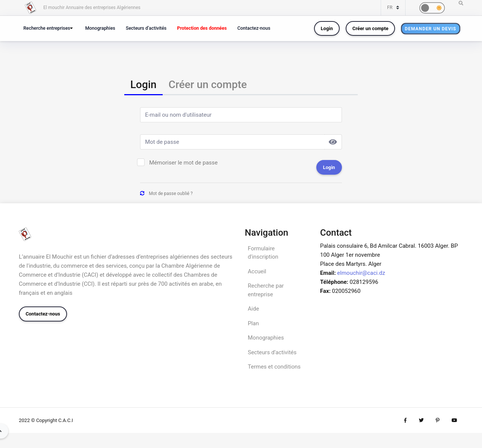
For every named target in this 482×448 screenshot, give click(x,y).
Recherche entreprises (47, 28)
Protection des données (202, 28)
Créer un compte (371, 28)
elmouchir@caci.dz (361, 273)
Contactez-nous (254, 28)
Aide (253, 309)
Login (327, 28)
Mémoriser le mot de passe (183, 163)
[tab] (143, 85)
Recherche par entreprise (266, 290)
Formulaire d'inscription (263, 253)
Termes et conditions (274, 367)
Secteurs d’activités (146, 28)
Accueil (257, 271)
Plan (253, 323)
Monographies (100, 28)
